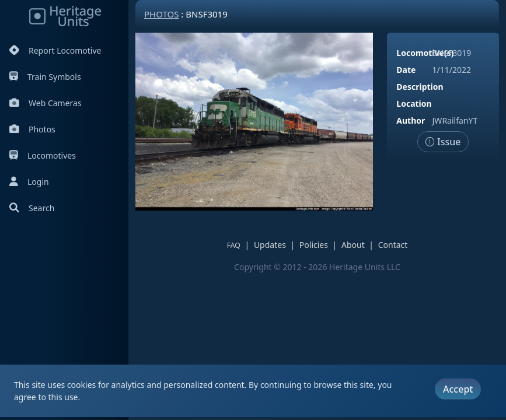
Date (406, 70)
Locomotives (43, 155)
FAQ (234, 245)
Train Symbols (45, 77)
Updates (270, 245)
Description (420, 87)
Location (414, 104)
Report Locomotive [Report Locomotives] (55, 50)
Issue (443, 142)
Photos (32, 129)
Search (32, 208)
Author (411, 120)
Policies (314, 245)
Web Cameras (46, 103)
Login (29, 182)
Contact (393, 245)
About (353, 245)
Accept (458, 389)
